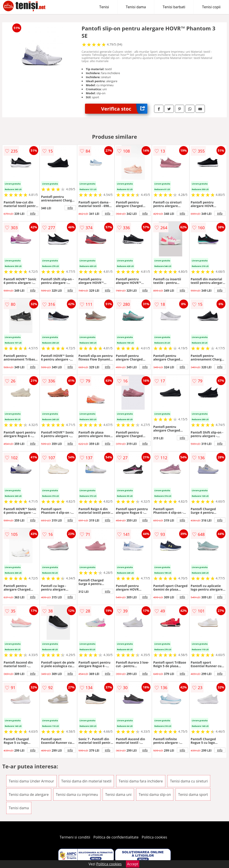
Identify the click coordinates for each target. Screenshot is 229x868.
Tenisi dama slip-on (155, 795)
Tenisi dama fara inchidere (141, 781)
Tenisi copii (211, 7)
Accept (133, 864)
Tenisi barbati (174, 7)
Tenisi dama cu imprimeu (77, 795)
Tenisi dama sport (193, 795)
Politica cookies (155, 837)
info (33, 213)
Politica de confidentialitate (116, 837)
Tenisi (104, 7)
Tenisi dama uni (118, 795)
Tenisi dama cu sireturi (189, 781)
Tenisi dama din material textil (86, 781)
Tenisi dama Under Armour (31, 781)
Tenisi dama (136, 7)
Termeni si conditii (75, 837)
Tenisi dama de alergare (29, 795)
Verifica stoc (124, 109)
